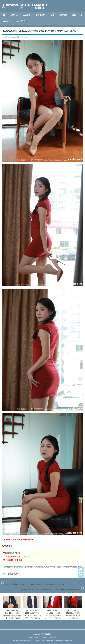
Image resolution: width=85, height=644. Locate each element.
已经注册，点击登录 (14, 560)
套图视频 (63, 15)
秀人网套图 (40, 15)
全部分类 (14, 15)
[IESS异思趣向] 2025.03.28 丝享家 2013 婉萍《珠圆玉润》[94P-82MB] (50, 589)
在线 (22, 21)
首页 (4, 15)
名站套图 (27, 15)
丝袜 (52, 15)
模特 (74, 15)
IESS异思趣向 (18, 37)
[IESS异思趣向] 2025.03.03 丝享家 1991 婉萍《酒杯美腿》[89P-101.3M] (35, 584)
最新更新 (7, 21)
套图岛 (7, 37)
